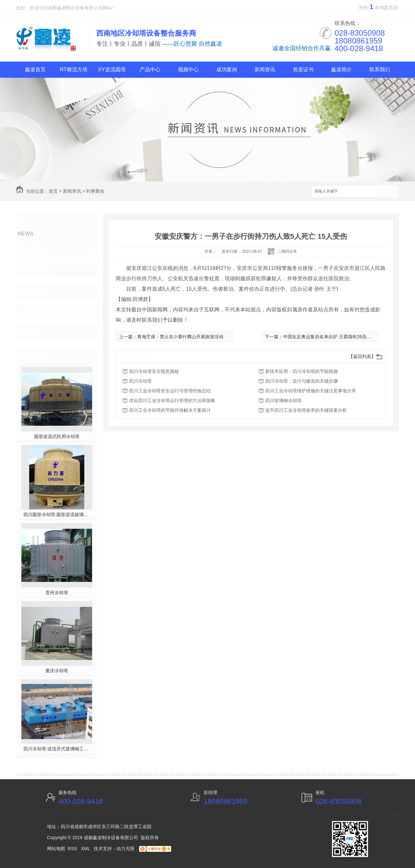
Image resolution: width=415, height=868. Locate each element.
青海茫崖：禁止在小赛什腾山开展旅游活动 (180, 337)
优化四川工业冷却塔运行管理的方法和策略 (172, 400)
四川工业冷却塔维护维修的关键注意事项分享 (311, 391)
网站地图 (56, 849)
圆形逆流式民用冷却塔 (57, 436)
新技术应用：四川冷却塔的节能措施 (302, 371)
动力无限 (125, 849)
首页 (53, 191)
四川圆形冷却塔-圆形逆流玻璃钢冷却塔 (57, 515)
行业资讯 (38, 271)
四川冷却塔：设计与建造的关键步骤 (302, 381)
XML (86, 849)
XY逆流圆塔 (112, 69)
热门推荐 (38, 353)
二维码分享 (287, 251)
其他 (32, 333)
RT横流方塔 (73, 69)
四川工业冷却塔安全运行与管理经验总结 (170, 391)
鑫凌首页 (35, 69)
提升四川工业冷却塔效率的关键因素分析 (306, 410)
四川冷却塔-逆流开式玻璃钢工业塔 (57, 749)
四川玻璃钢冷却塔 (283, 400)
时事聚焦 (95, 191)
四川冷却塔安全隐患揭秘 (154, 371)
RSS (73, 849)
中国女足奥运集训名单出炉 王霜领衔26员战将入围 (334, 337)
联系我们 (380, 69)
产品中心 (150, 69)
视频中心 (188, 69)
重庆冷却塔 (57, 671)
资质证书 (303, 69)
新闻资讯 (265, 69)
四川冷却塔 (140, 381)
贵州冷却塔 (57, 593)
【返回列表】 (362, 356)
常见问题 (38, 291)
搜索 (387, 192)
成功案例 (227, 69)
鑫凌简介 (341, 69)
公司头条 (38, 250)
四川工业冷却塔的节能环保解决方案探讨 (170, 410)
